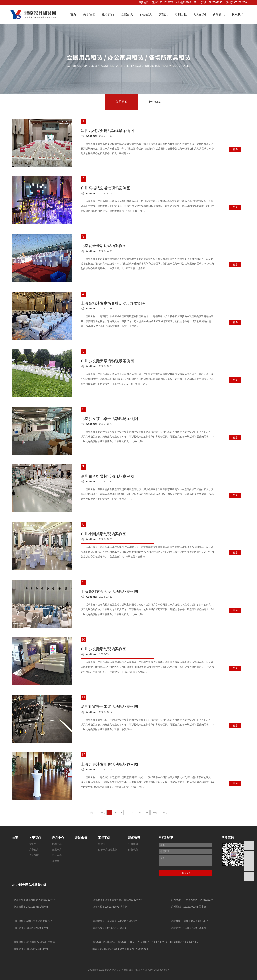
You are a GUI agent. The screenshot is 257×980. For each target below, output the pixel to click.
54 (133, 812)
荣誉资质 (34, 850)
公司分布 (34, 855)
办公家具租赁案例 (108, 850)
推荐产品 (57, 844)
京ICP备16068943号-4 (157, 970)
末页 (165, 812)
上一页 (102, 812)
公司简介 (34, 844)
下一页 (155, 812)
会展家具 (57, 850)
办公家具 (57, 855)
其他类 (56, 861)
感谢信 (102, 844)
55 (140, 812)
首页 (92, 812)
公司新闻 (133, 844)
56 (146, 812)
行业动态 (133, 850)
